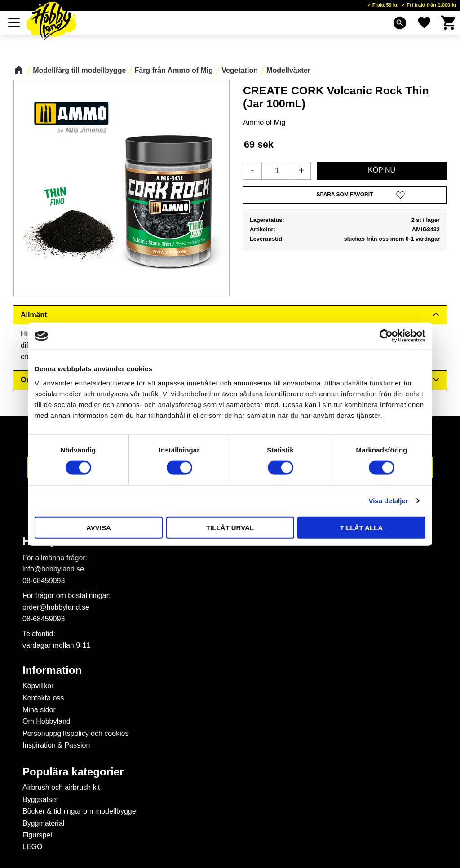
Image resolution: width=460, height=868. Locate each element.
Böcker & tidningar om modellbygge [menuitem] (79, 811)
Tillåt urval (230, 527)
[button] (14, 22)
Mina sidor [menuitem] (39, 710)
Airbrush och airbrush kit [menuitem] (61, 787)
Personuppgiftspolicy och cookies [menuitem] (76, 733)
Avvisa (99, 527)
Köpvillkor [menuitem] (38, 686)
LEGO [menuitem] (32, 847)
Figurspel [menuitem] (37, 835)
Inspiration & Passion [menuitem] (56, 745)
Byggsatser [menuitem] (40, 799)
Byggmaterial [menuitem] (43, 823)
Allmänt (34, 315)
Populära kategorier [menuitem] (73, 772)
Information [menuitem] (52, 670)
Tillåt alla (361, 527)
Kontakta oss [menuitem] (43, 698)
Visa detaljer (388, 501)
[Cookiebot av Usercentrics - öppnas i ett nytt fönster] (386, 336)
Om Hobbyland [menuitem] (46, 721)
